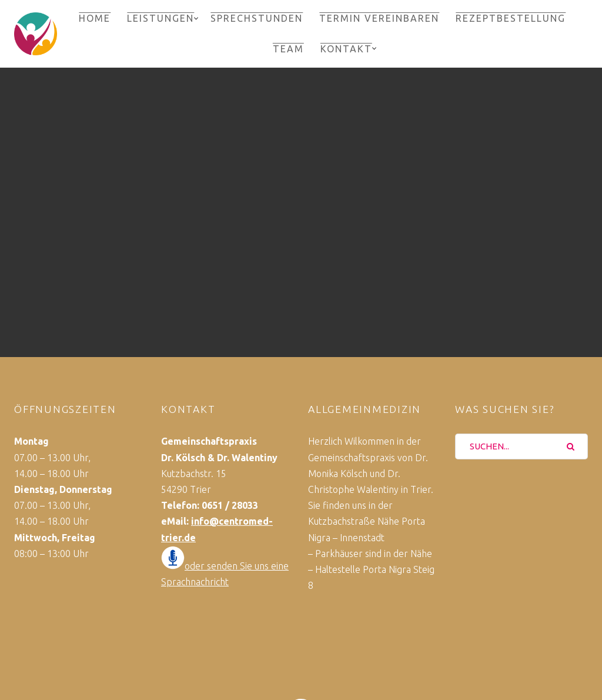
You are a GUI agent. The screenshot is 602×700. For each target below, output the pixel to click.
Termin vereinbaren (379, 18)
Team (288, 49)
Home (95, 18)
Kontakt (346, 49)
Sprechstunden (257, 18)
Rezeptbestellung (511, 18)
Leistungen (160, 18)
